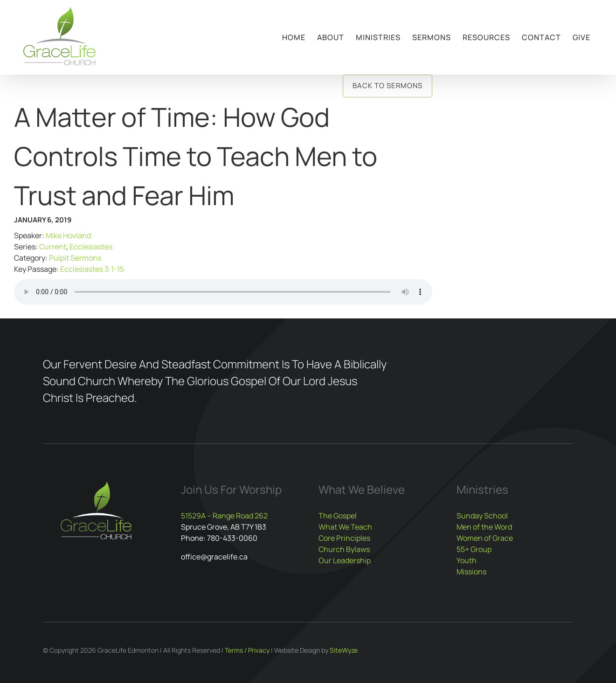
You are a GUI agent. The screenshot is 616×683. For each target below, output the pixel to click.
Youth (467, 560)
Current (53, 247)
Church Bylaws (344, 549)
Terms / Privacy (247, 650)
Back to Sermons (388, 86)
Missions (471, 572)
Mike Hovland (68, 235)
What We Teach (345, 527)
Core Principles (344, 538)
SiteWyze (344, 650)
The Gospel (338, 516)
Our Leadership (345, 560)
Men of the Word (484, 527)
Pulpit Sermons (75, 258)
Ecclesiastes (91, 247)
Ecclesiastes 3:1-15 (92, 269)
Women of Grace (485, 538)
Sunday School (482, 516)
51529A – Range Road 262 (224, 516)
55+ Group (474, 549)
